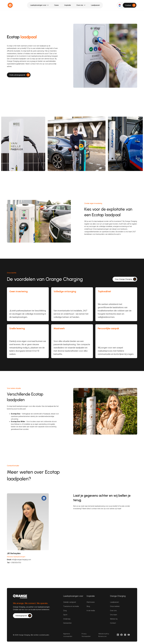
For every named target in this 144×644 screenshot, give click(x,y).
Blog (88, 606)
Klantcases (91, 602)
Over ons (113, 611)
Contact (113, 623)
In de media (91, 611)
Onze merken (115, 606)
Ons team (114, 615)
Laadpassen (114, 602)
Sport (65, 615)
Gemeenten (67, 623)
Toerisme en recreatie (71, 606)
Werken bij (114, 619)
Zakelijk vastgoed (70, 602)
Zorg (65, 611)
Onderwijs (67, 619)
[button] (120, 5)
